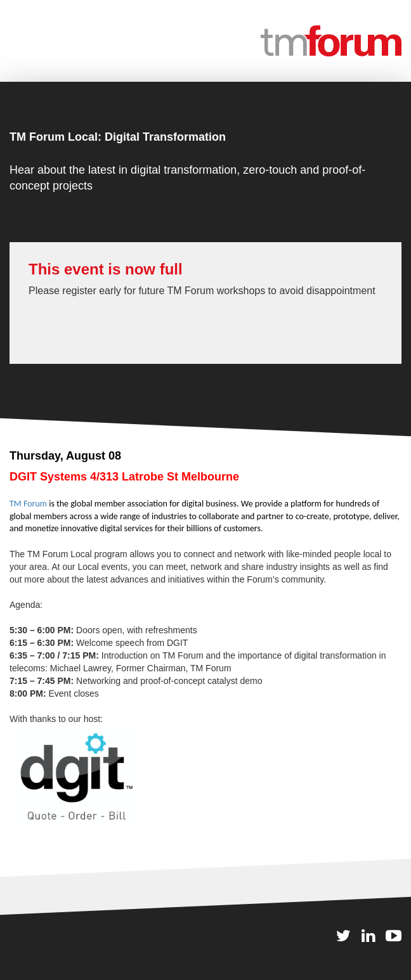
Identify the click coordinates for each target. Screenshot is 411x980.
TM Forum (28, 504)
